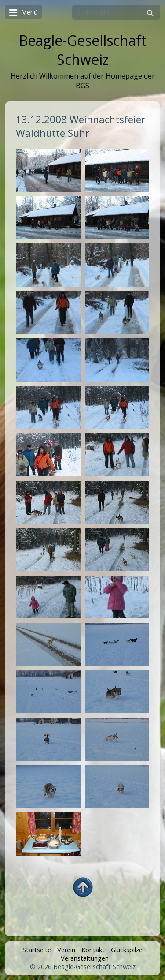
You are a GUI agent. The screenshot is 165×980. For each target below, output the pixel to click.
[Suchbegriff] (116, 12)
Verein (66, 950)
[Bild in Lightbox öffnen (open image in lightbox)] (48, 170)
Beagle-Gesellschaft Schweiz (83, 50)
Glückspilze (127, 950)
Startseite (37, 950)
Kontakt (93, 950)
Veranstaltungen (85, 958)
